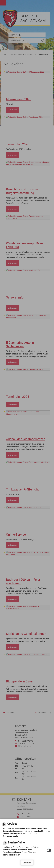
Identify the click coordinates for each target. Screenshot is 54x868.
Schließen (27, 863)
